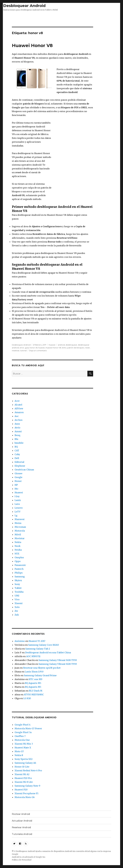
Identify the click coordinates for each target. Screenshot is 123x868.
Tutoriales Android (22, 834)
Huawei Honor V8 (32, 45)
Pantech (19, 569)
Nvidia (18, 550)
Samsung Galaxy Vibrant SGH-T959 (58, 660)
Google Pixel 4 (22, 725)
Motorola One (22, 740)
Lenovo (19, 508)
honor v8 (34, 348)
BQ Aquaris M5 (33, 683)
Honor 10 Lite (22, 767)
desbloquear (71, 345)
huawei (42, 348)
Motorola (20, 531)
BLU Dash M (36, 691)
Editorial (19, 462)
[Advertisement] (61, 18)
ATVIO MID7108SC (34, 695)
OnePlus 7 (20, 736)
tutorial (23, 351)
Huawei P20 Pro (23, 778)
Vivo (17, 599)
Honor (18, 481)
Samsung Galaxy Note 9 (27, 786)
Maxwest (20, 519)
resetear (16, 351)
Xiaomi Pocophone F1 (26, 793)
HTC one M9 (35, 679)
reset (87, 348)
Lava (17, 504)
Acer (17, 401)
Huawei (52, 345)
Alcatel (18, 405)
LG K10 (27, 698)
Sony (17, 584)
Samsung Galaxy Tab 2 (38, 649)
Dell (17, 458)
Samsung (20, 577)
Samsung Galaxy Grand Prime (40, 675)
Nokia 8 (19, 755)
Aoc (17, 416)
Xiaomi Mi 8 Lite (24, 782)
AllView (19, 408)
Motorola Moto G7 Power (28, 728)
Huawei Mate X (23, 748)
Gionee (18, 473)
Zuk (17, 615)
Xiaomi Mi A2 (22, 774)
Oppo (18, 561)
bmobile (19, 443)
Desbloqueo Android (21, 345)
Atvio (17, 428)
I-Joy (17, 496)
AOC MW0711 (33, 656)
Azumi (18, 431)
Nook (18, 546)
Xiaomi (19, 603)
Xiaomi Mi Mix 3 (24, 744)
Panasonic (20, 565)
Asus (17, 424)
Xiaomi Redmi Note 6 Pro (28, 770)
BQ (16, 447)
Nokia (18, 542)
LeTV (18, 512)
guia (27, 348)
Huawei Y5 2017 (37, 641)
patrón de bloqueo (76, 348)
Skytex (18, 580)
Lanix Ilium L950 (34, 672)
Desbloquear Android (24, 6)
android (61, 345)
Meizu (18, 523)
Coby (17, 454)
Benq (17, 435)
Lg (16, 515)
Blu (16, 439)
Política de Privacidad (22, 860)
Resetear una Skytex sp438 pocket (42, 668)
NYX (17, 554)
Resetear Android (21, 827)
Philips (19, 573)
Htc (16, 489)
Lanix (18, 500)
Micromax (20, 527)
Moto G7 (19, 751)
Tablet (18, 588)
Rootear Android (21, 814)
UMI (17, 596)
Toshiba (19, 592)
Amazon (19, 412)
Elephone (20, 466)
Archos (19, 420)
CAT (17, 451)
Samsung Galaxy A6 (25, 763)
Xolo (17, 607)
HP (16, 485)
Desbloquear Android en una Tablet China (48, 653)
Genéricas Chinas (24, 470)
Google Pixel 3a (23, 732)
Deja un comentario (38, 351)
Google (18, 477)
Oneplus (19, 557)
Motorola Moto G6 (25, 797)
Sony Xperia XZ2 (24, 759)
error (22, 348)
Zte (16, 611)
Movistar (20, 538)
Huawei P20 (21, 790)
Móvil (18, 535)
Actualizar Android (22, 821)
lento (64, 348)
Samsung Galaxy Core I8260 (44, 645)
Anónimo (20, 641)
